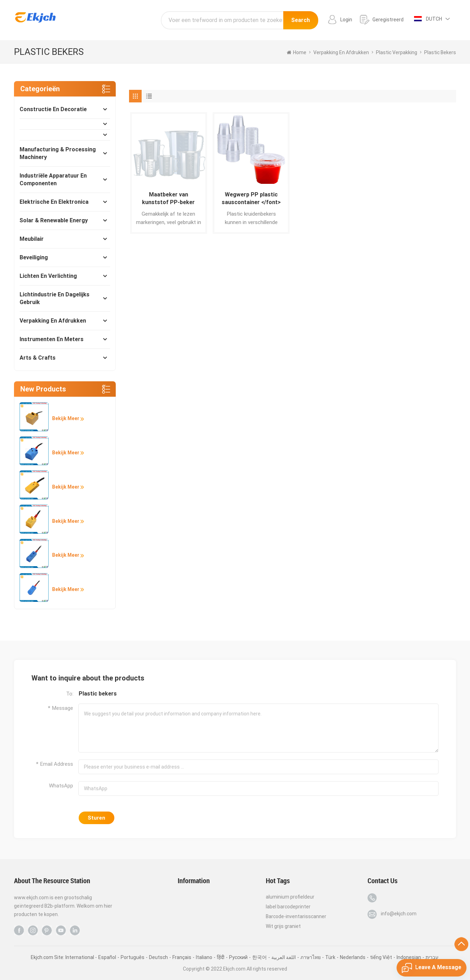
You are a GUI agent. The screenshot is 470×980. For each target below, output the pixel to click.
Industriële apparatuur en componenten (53, 179)
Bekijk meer (68, 418)
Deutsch (158, 957)
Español (107, 957)
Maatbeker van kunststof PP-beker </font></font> (168, 199)
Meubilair (32, 239)
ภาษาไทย (311, 957)
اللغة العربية (284, 957)
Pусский (238, 957)
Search (301, 20)
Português (133, 957)
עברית (432, 957)
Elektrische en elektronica (54, 202)
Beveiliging (34, 257)
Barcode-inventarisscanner (296, 916)
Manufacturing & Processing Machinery (58, 153)
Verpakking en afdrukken (53, 321)
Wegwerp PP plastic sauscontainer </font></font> (251, 199)
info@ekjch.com (399, 914)
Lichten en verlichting (48, 276)
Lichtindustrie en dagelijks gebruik (55, 298)
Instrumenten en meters (52, 339)
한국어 (259, 957)
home (297, 52)
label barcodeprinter (288, 907)
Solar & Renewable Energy (54, 220)
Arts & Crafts (38, 358)
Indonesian (409, 957)
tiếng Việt (381, 957)
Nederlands (353, 957)
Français (182, 957)
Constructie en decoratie (53, 109)
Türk (330, 957)
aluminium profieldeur (290, 897)
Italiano (204, 957)
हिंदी (221, 957)
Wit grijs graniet (283, 926)
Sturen (97, 818)
